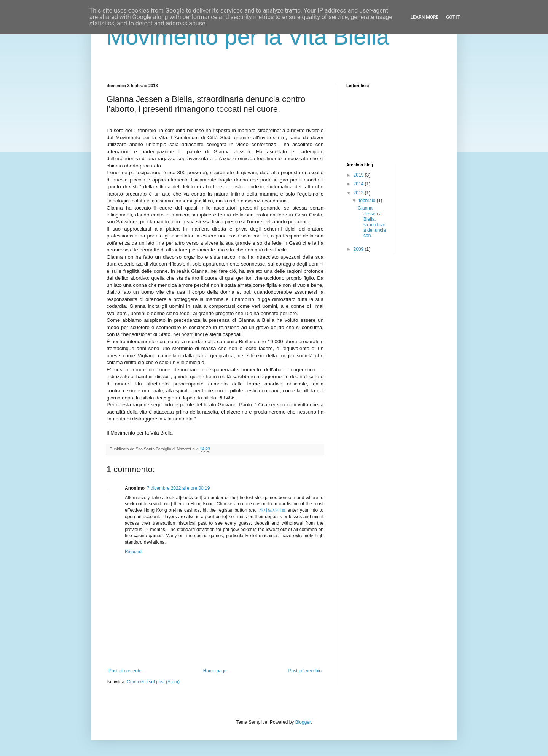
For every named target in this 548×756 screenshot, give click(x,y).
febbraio (368, 201)
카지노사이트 (272, 510)
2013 (359, 193)
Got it (453, 17)
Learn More (425, 17)
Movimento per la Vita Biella (248, 37)
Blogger (303, 722)
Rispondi (134, 552)
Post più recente (125, 671)
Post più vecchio (305, 671)
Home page (215, 671)
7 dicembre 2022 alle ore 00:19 (178, 488)
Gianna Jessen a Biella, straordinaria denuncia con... (372, 222)
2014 (359, 184)
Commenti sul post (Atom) (153, 682)
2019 (359, 175)
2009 (359, 249)
